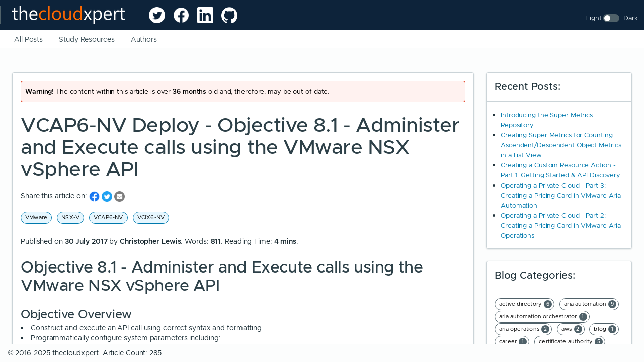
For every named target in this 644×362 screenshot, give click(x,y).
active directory (526, 304)
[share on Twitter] (108, 196)
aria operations (524, 329)
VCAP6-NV (108, 217)
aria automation (590, 304)
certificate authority (571, 342)
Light (594, 18)
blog (605, 329)
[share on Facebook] (95, 196)
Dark (631, 18)
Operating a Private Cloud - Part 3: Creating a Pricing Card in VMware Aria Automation (561, 195)
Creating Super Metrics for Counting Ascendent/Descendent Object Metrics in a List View (561, 145)
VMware (36, 217)
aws (572, 329)
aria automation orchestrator (543, 317)
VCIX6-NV (151, 217)
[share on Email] (119, 196)
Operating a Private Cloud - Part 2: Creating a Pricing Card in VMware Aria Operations (561, 225)
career (513, 342)
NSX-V (70, 217)
